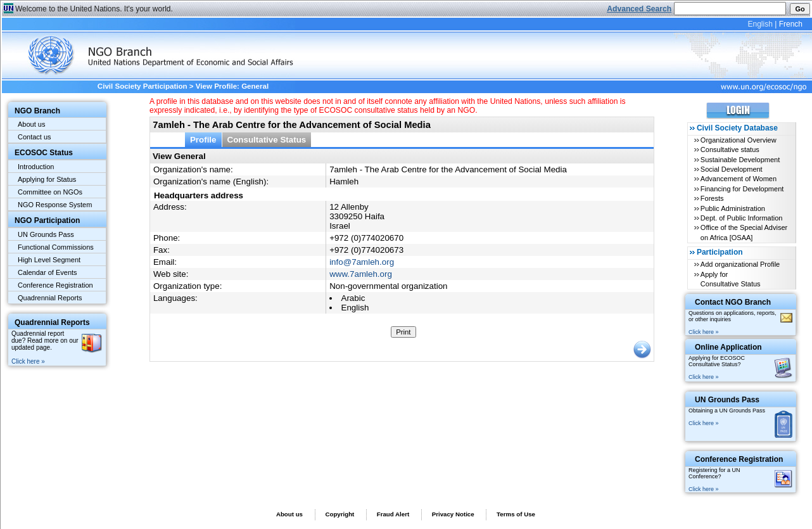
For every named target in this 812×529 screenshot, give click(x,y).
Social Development (732, 169)
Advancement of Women (739, 179)
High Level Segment (49, 260)
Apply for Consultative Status (731, 279)
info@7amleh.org (362, 262)
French (791, 24)
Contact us (35, 137)
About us (31, 124)
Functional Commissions (56, 247)
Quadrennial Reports (50, 298)
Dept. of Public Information (742, 218)
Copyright (339, 514)
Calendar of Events (48, 272)
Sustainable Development (740, 160)
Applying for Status (47, 179)
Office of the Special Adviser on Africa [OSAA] (744, 232)
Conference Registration (55, 285)
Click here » (28, 361)
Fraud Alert (393, 514)
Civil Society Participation (143, 86)
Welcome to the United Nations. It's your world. (94, 9)
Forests (712, 198)
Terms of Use (516, 514)
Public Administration (733, 208)
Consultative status (730, 150)
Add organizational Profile (740, 264)
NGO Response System (55, 205)
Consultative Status (267, 140)
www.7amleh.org (361, 274)
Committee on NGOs (50, 192)
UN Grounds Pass (46, 234)
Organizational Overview (739, 140)
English (760, 24)
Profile (203, 140)
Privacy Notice (453, 514)
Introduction (36, 167)
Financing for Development (742, 189)
